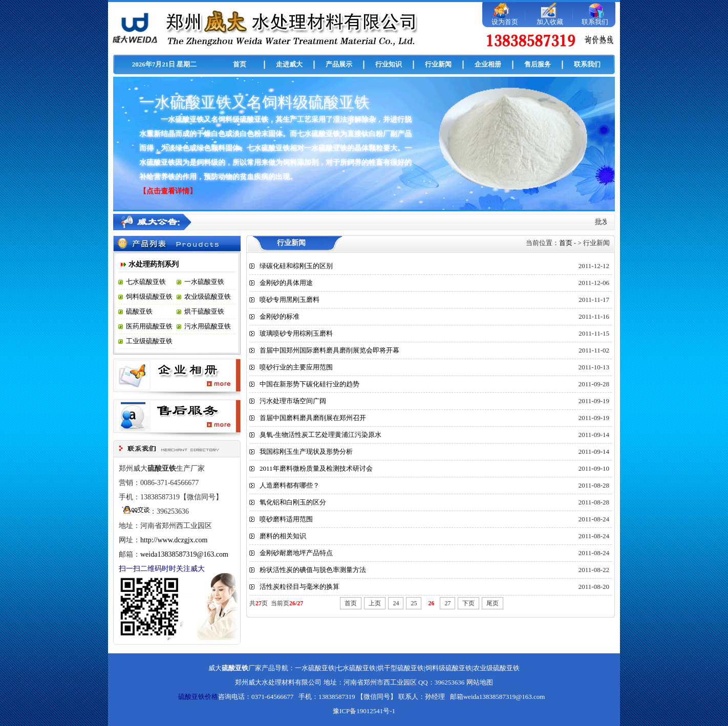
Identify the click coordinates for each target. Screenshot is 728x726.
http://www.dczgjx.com (174, 540)
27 (447, 603)
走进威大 (289, 64)
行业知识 (389, 64)
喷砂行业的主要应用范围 (296, 367)
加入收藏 (550, 22)
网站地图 (480, 682)
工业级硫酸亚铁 (149, 341)
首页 (240, 64)
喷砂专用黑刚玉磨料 (290, 300)
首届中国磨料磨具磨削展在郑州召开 (313, 418)
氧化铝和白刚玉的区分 (293, 502)
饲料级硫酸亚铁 (149, 296)
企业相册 (488, 64)
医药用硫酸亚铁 (149, 326)
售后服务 (538, 64)
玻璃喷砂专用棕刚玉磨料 (296, 333)
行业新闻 (438, 64)
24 (396, 603)
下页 (468, 603)
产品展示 (339, 64)
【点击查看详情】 (168, 191)
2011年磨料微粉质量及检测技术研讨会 (316, 468)
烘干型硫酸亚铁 (401, 668)
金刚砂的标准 (280, 316)
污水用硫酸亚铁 (208, 326)
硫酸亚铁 (139, 311)
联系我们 (595, 22)
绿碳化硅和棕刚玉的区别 (296, 266)
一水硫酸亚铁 (204, 282)
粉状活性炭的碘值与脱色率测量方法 (313, 570)
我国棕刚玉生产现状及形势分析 (306, 452)
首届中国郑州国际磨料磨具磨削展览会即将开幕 (329, 350)
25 (414, 603)
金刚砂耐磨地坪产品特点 (296, 553)
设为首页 (505, 22)
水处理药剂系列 (154, 264)
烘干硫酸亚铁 (204, 311)
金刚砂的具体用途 (286, 283)
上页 (375, 603)
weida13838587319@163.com (184, 554)
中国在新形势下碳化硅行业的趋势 (309, 384)
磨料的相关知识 (283, 536)
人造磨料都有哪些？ (290, 485)
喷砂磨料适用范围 (286, 519)
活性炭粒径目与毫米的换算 (299, 587)
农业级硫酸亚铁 (208, 296)
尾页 (493, 603)
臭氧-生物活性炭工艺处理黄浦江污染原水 (320, 435)
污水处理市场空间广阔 (293, 401)
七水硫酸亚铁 (146, 282)
